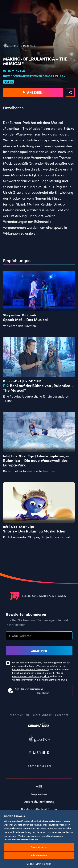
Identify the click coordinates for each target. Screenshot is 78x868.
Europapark (39, 726)
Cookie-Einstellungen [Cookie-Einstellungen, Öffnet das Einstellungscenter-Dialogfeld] (39, 864)
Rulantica (39, 740)
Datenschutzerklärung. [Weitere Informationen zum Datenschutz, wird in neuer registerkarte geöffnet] (26, 839)
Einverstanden (39, 847)
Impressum (39, 794)
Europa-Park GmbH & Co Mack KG (30, 669)
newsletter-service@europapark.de (31, 676)
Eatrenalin (39, 766)
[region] (39, 839)
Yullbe (39, 753)
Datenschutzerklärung (55, 679)
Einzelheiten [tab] (13, 108)
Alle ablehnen (39, 855)
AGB (39, 786)
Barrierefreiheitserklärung (39, 809)
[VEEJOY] (15, 596)
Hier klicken (43, 693)
